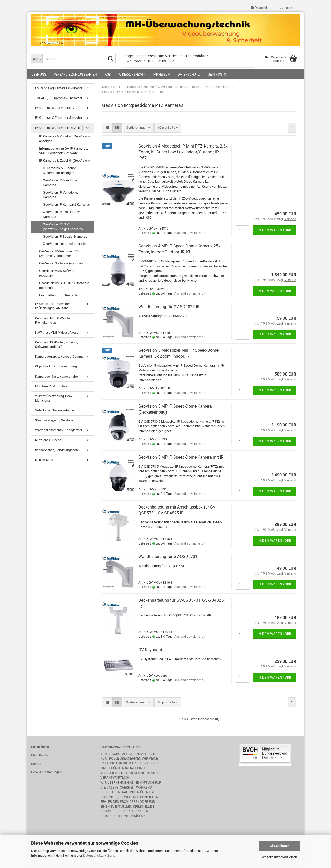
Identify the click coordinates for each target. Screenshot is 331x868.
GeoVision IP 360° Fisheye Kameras (62, 214)
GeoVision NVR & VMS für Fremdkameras (53, 321)
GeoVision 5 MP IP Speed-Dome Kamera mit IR (181, 457)
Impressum (161, 75)
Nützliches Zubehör (49, 440)
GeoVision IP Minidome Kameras (60, 183)
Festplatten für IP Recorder (59, 295)
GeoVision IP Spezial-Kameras (65, 236)
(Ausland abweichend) (189, 233)
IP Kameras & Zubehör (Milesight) (59, 118)
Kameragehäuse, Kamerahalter (57, 377)
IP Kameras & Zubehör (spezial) (57, 108)
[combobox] (138, 128)
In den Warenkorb (274, 230)
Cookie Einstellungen (46, 772)
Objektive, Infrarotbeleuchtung (56, 366)
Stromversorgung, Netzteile (54, 420)
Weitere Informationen (279, 857)
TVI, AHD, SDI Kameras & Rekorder (59, 98)
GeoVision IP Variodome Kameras (61, 195)
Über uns (39, 75)
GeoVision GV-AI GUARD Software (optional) (64, 285)
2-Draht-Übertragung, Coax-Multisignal (54, 398)
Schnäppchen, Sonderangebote (57, 450)
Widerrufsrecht (132, 75)
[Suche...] (37, 59)
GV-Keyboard (150, 650)
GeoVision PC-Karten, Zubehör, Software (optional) (56, 345)
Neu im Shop (44, 460)
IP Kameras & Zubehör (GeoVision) (59, 128)
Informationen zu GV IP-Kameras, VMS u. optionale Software (63, 151)
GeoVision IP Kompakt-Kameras (66, 205)
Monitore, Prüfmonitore (51, 386)
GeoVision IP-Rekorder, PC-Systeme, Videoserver (59, 254)
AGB (108, 75)
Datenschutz (189, 75)
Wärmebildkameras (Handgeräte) (59, 430)
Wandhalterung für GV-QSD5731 (168, 557)
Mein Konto (217, 75)
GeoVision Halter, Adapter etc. (65, 244)
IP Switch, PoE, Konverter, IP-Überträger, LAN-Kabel (53, 306)
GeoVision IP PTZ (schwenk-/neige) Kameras (63, 227)
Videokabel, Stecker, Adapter (55, 410)
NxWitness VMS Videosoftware (57, 333)
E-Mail (128, 61)
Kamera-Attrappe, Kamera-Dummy (59, 357)
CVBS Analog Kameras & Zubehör (59, 88)
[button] (262, 8)
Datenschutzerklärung (99, 855)
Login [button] (286, 8)
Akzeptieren (279, 846)
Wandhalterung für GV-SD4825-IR (169, 307)
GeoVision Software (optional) (61, 263)
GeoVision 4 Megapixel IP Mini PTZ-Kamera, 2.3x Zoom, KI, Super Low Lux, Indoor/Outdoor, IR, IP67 (183, 152)
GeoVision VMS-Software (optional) (58, 273)
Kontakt (37, 764)
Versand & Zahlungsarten (75, 75)
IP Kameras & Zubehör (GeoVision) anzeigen (65, 139)
